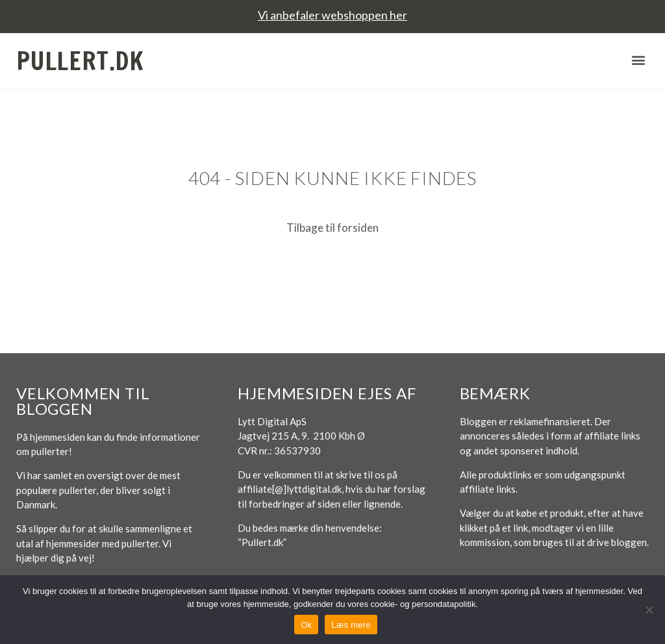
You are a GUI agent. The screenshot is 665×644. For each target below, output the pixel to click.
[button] (638, 59)
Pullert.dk (80, 61)
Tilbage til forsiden (332, 228)
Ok (306, 625)
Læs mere (351, 625)
